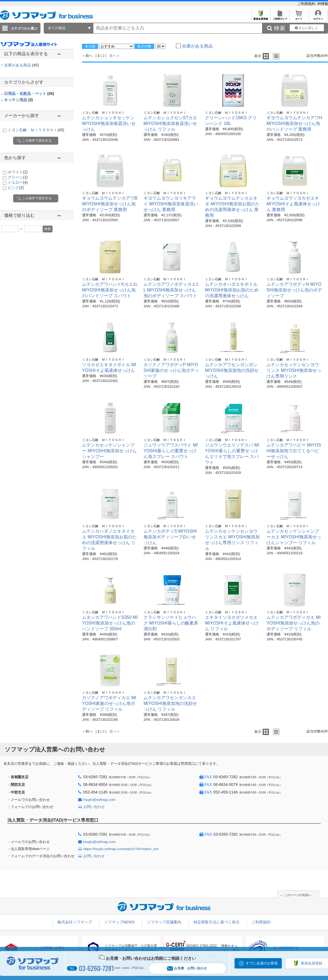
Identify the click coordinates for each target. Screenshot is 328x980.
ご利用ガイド (280, 17)
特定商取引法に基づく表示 (216, 922)
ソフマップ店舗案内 (164, 922)
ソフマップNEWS (119, 922)
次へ (113, 56)
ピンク (16, 188)
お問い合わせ (94, 807)
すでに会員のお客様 (262, 963)
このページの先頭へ (298, 895)
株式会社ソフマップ (75, 922)
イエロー (18, 182)
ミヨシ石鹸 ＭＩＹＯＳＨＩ (36, 130)
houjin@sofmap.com (99, 800)
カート (299, 17)
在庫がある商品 (21, 65)
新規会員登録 (261, 17)
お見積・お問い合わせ (187, 968)
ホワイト (18, 172)
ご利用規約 (307, 4)
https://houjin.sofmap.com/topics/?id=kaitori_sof (121, 849)
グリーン (18, 177)
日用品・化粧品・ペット (29, 94)
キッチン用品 (18, 100)
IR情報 (323, 4)
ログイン (318, 17)
